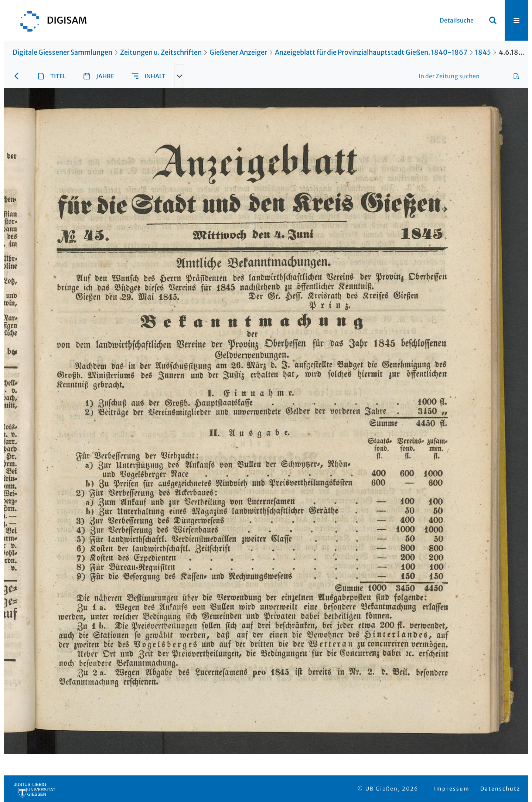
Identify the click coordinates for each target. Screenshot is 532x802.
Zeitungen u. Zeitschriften (161, 52)
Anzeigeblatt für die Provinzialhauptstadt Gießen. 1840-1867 (371, 52)
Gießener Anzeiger (238, 52)
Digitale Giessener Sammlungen (62, 52)
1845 (483, 52)
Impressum (452, 789)
